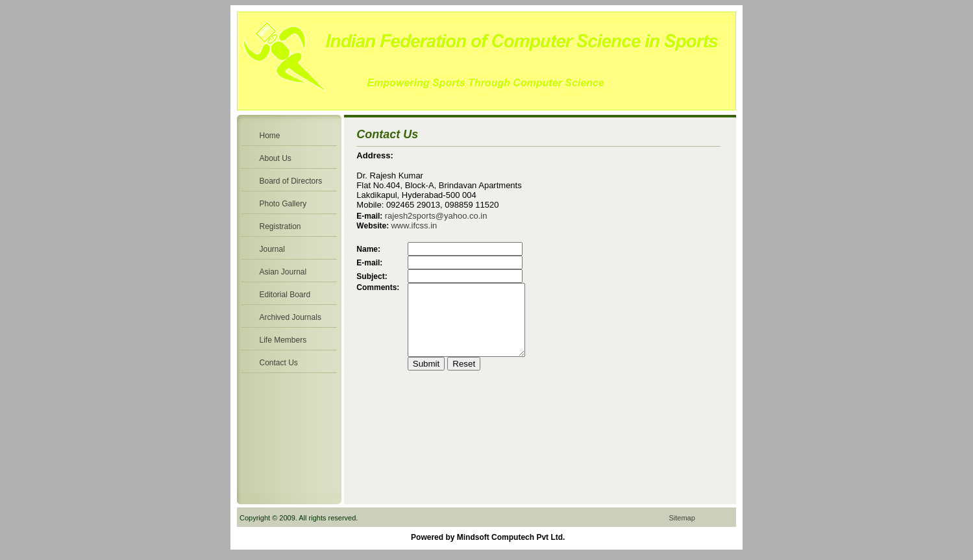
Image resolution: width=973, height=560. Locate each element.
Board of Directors (291, 181)
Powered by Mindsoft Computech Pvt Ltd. (488, 537)
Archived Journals (290, 317)
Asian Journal (283, 272)
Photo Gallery (283, 204)
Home (270, 136)
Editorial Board (285, 295)
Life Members (283, 340)
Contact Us (279, 363)
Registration (280, 226)
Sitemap (682, 518)
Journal (272, 249)
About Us (276, 158)
